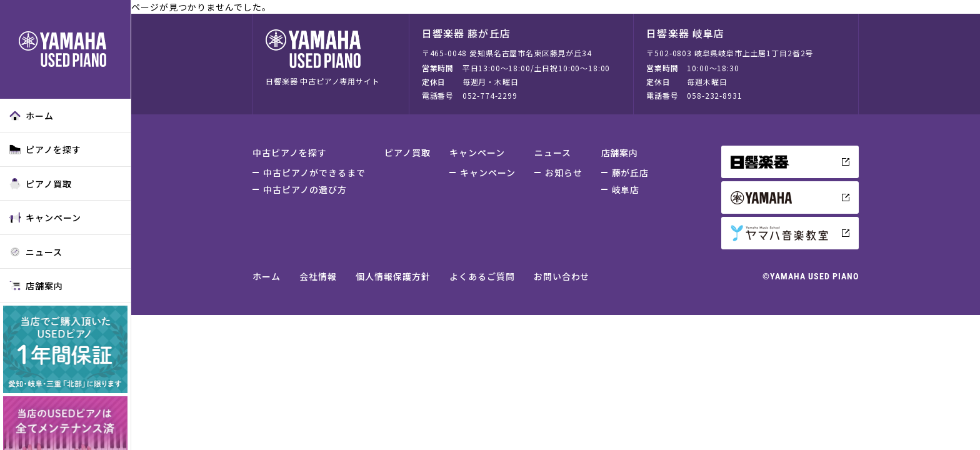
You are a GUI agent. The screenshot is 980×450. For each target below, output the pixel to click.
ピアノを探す (45, 149)
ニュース (36, 252)
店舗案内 (36, 286)
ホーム (32, 116)
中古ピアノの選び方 (305, 189)
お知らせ (564, 172)
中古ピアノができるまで (314, 172)
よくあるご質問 (482, 276)
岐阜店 (626, 189)
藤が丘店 (631, 172)
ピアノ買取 (41, 184)
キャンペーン (45, 217)
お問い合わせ (562, 276)
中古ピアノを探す (290, 152)
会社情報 (318, 276)
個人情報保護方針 (393, 276)
